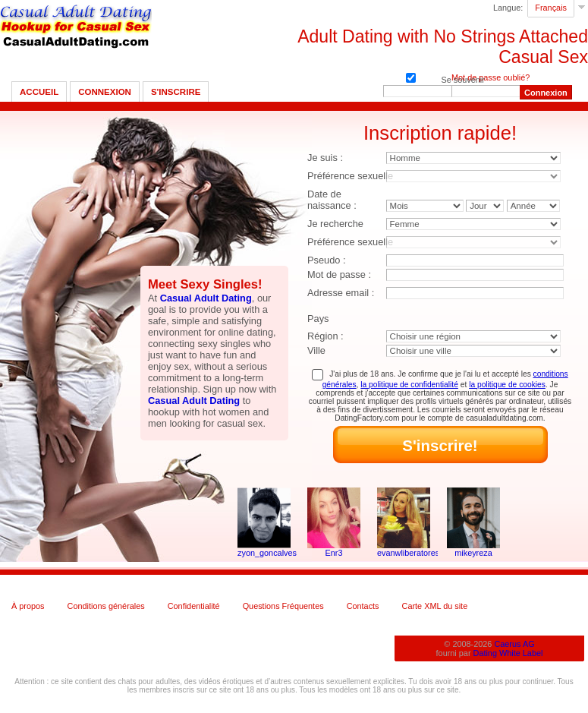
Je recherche (335, 224)
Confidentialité (194, 606)
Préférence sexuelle (350, 176)
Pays (318, 319)
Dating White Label (508, 653)
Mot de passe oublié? (491, 77)
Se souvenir (411, 76)
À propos (28, 606)
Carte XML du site (435, 606)
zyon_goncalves (264, 553)
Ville (316, 350)
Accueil (39, 92)
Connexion (105, 92)
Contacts (363, 606)
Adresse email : (341, 293)
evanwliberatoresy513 (404, 553)
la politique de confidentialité (409, 385)
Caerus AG (514, 644)
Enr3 (334, 553)
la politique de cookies (507, 385)
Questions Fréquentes (283, 606)
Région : (325, 336)
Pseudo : (327, 260)
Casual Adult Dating (206, 298)
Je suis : (325, 158)
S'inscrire (176, 92)
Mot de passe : (339, 274)
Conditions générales (106, 606)
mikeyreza (473, 553)
